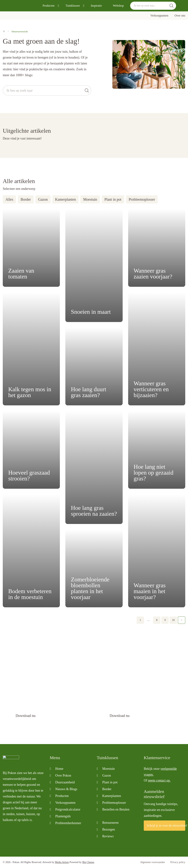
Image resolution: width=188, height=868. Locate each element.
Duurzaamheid (65, 782)
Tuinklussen (73, 6)
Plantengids (63, 816)
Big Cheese (88, 862)
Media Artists (62, 862)
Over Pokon (63, 775)
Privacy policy (178, 862)
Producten (49, 6)
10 (173, 620)
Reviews (108, 836)
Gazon (43, 199)
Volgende (182, 620)
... (149, 620)
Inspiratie (96, 6)
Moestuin (90, 199)
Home (59, 769)
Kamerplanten (65, 199)
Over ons (180, 16)
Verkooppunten (159, 16)
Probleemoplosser (142, 199)
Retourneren (110, 823)
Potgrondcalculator (68, 809)
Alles (9, 199)
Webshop (118, 6)
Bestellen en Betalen (116, 809)
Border (26, 199)
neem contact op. (159, 780)
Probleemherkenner (68, 823)
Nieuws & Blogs (66, 789)
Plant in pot (113, 199)
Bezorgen (109, 829)
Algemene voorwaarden (153, 862)
